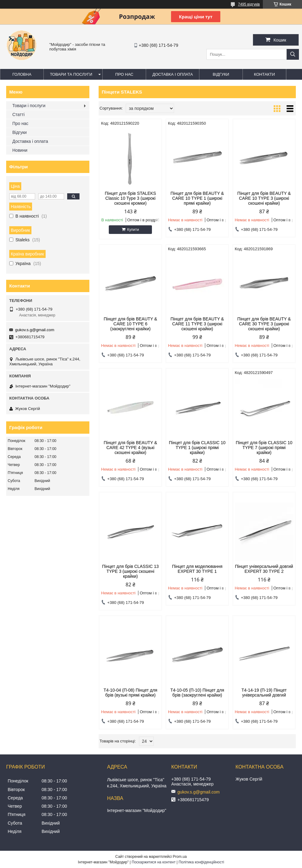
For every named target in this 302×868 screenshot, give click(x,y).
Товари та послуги (71, 74)
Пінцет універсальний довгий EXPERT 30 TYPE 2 (264, 569)
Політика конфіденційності (201, 862)
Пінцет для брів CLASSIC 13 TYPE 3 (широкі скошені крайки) (130, 571)
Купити (133, 230)
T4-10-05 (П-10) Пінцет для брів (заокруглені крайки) (197, 693)
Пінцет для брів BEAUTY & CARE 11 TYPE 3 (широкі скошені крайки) (197, 324)
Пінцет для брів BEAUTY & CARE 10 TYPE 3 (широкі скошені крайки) (264, 198)
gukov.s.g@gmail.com (35, 330)
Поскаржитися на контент (153, 862)
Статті (18, 115)
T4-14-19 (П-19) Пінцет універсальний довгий (264, 693)
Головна (22, 74)
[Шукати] (293, 54)
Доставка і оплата (173, 74)
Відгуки (221, 74)
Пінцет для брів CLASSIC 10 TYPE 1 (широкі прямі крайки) (197, 448)
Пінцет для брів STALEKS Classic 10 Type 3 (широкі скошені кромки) (130, 198)
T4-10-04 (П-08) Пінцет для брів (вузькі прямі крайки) (131, 693)
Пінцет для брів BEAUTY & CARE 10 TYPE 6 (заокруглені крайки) (130, 324)
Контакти (264, 74)
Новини (20, 150)
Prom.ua (180, 857)
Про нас (124, 74)
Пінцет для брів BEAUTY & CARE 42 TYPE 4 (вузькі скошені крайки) (130, 448)
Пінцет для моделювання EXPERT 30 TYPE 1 (197, 569)
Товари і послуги (29, 106)
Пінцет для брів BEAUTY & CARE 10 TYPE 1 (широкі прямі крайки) (197, 198)
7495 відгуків (249, 4)
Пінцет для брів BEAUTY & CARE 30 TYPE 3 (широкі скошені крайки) (264, 324)
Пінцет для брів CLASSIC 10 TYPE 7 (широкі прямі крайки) (264, 448)
